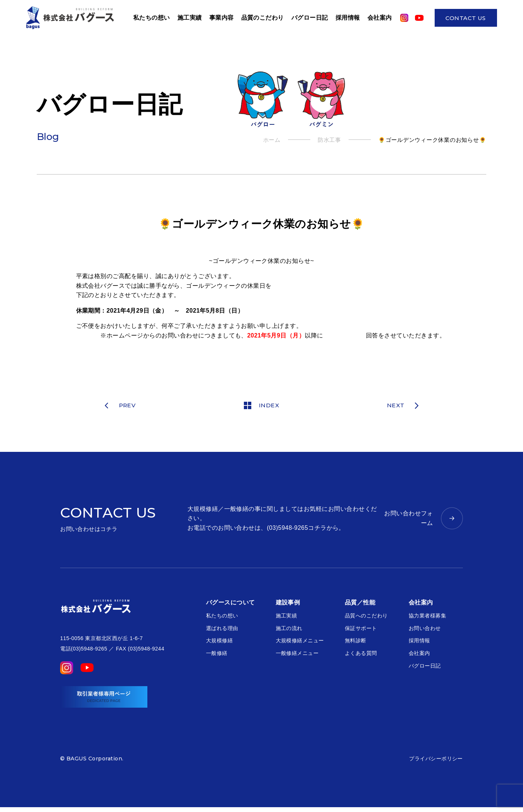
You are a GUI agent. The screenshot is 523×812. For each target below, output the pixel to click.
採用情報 (348, 18)
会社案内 (380, 18)
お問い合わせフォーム (409, 520)
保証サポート (361, 630)
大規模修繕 (219, 643)
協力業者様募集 (427, 618)
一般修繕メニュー (297, 655)
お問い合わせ (425, 630)
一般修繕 (217, 655)
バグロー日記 (310, 18)
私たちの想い (222, 618)
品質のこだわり (262, 18)
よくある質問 (361, 655)
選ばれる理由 (222, 630)
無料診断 (356, 643)
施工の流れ (289, 630)
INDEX (261, 407)
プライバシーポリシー (436, 763)
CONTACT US (466, 19)
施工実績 (190, 18)
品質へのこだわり (366, 618)
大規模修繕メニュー (300, 643)
